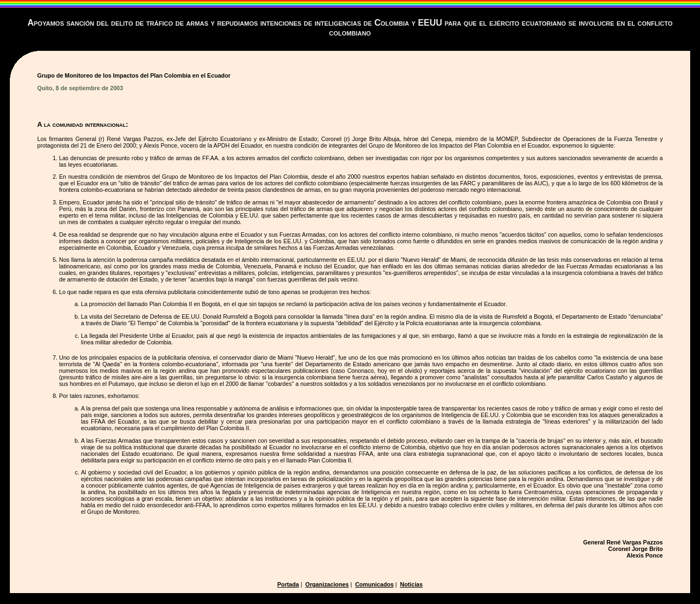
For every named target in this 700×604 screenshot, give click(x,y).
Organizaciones (327, 584)
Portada (288, 584)
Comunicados (374, 584)
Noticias (412, 584)
